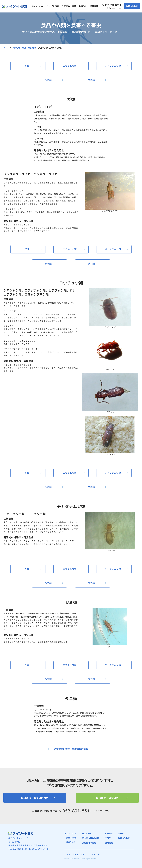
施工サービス (88, 834)
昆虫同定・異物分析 (107, 798)
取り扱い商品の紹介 (91, 838)
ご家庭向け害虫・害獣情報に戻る (71, 749)
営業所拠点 (71, 842)
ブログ (108, 838)
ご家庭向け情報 (89, 843)
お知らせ (109, 834)
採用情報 (109, 843)
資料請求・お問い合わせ (35, 798)
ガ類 (27, 66)
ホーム (121, 834)
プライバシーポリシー (75, 855)
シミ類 (48, 80)
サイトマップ (96, 855)
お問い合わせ (132, 6)
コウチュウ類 (70, 66)
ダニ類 (91, 80)
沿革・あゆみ (72, 838)
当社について (70, 834)
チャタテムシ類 (113, 66)
